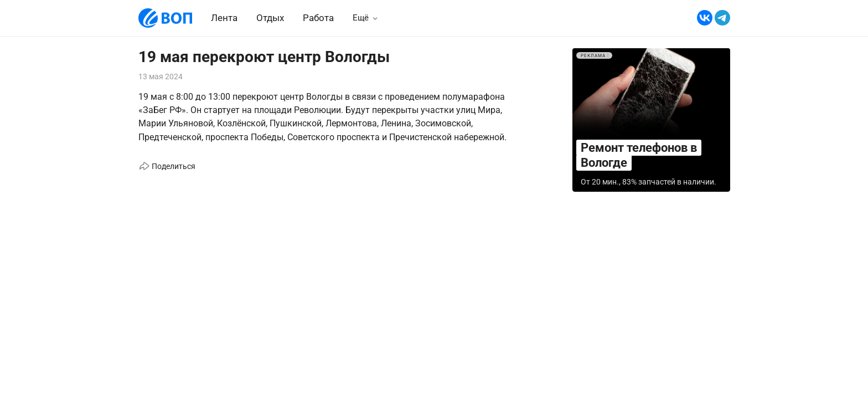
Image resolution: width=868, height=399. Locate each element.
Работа (318, 18)
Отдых (270, 18)
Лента (224, 18)
